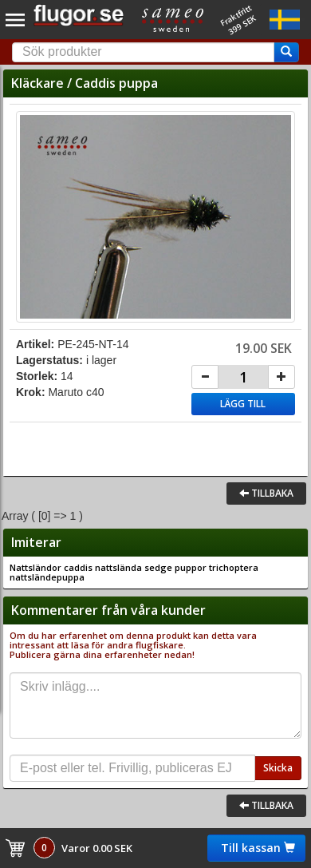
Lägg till (243, 404)
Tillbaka (266, 493)
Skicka (278, 768)
